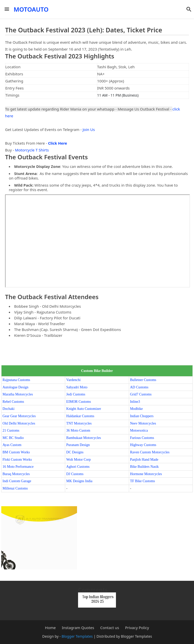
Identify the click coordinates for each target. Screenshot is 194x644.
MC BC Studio (13, 438)
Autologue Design (15, 387)
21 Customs (11, 430)
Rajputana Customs (16, 380)
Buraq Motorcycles (16, 474)
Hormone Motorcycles (146, 474)
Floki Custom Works (17, 460)
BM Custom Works (16, 452)
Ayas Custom (12, 445)
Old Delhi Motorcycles (19, 423)
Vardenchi (73, 380)
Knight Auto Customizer (84, 409)
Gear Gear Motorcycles (19, 416)
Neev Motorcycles (143, 423)
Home (50, 628)
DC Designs (75, 452)
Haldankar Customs (80, 416)
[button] (189, 9)
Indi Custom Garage (17, 481)
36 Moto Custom (78, 430)
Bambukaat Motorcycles (83, 438)
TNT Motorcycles (79, 423)
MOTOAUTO (31, 9)
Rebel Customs (13, 402)
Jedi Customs (76, 394)
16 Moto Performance (18, 467)
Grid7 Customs (141, 394)
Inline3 (135, 402)
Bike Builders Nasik (144, 467)
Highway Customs (143, 445)
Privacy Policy (137, 628)
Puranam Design (78, 445)
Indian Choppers (142, 416)
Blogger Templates (77, 636)
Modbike (137, 409)
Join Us (89, 129)
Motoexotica (139, 430)
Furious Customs (142, 438)
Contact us (110, 628)
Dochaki (8, 409)
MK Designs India (79, 481)
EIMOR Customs (79, 402)
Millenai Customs (15, 488)
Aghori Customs (78, 467)
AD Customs (139, 387)
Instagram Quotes (78, 628)
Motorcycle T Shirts (32, 150)
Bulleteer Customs (143, 380)
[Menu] (7, 9)
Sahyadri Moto (77, 387)
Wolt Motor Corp (78, 460)
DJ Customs (75, 474)
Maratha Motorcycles (18, 394)
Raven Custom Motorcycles (150, 452)
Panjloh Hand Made (144, 460)
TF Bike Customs (143, 481)
